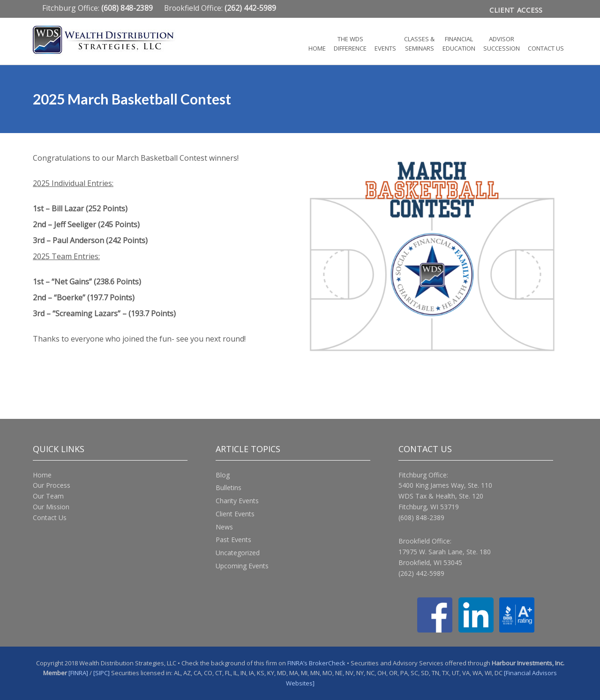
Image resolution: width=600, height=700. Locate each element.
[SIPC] (101, 673)
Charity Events (237, 501)
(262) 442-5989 (421, 573)
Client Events (235, 514)
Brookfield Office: (220, 8)
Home (42, 475)
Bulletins (229, 488)
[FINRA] (78, 673)
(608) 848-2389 (421, 518)
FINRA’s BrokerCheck (316, 663)
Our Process (52, 485)
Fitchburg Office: (98, 8)
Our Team (48, 496)
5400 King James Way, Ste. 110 (445, 485)
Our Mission (51, 507)
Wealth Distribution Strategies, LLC (117, 41)
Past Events (233, 540)
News (224, 527)
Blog (223, 475)
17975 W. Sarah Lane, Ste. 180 (445, 552)
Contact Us (50, 518)
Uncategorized (238, 553)
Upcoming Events (242, 566)
